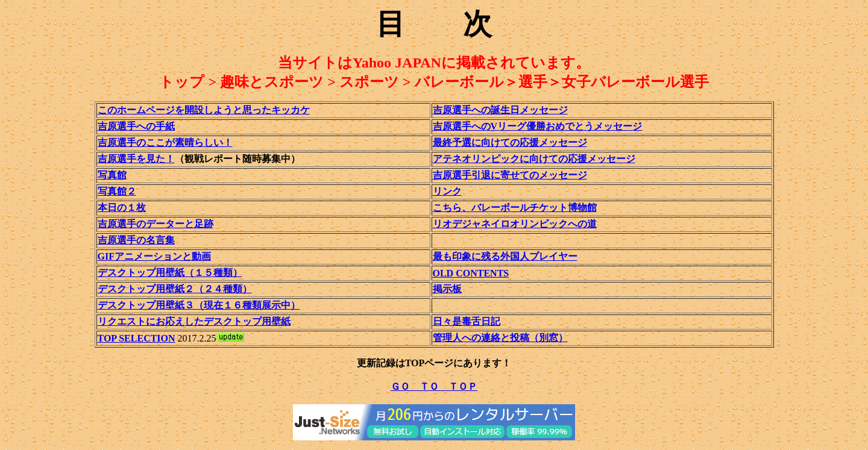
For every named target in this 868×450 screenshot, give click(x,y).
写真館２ (117, 191)
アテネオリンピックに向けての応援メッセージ (534, 159)
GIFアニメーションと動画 (154, 256)
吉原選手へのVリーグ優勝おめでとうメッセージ (538, 126)
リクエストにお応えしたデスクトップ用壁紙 (194, 321)
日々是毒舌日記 (467, 321)
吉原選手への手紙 (136, 126)
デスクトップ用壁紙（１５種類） (170, 273)
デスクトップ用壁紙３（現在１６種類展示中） (199, 305)
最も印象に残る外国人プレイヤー (505, 256)
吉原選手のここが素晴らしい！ (165, 142)
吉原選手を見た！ (136, 159)
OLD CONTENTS (471, 273)
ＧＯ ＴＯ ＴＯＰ (434, 386)
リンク (447, 191)
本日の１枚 (122, 208)
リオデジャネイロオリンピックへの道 (515, 224)
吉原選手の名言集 (136, 240)
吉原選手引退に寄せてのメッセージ (510, 175)
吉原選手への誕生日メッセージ (500, 110)
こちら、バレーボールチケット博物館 (515, 208)
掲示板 (447, 289)
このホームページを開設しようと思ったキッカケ (204, 110)
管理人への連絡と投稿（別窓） (500, 338)
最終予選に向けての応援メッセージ (510, 142)
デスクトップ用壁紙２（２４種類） (175, 289)
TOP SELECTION (137, 338)
